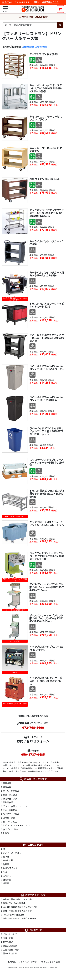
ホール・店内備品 (11, 791)
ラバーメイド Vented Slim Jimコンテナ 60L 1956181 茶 (46, 399)
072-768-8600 (33, 728)
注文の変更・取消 (11, 950)
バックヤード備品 (11, 814)
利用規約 (12, 962)
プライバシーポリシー (29, 962)
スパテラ (7, 876)
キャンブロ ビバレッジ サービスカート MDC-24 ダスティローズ (47, 681)
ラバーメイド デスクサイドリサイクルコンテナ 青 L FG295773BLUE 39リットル (47, 431)
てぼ (5, 872)
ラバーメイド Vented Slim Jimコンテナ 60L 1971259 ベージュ (47, 367)
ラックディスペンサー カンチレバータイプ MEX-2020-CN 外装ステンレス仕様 (47, 556)
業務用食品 (8, 802)
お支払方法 (8, 942)
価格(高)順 (42, 47)
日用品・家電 (9, 818)
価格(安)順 (29, 47)
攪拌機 (6, 857)
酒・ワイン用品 (10, 822)
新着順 (18, 47)
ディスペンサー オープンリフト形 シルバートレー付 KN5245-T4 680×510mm (47, 587)
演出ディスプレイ (11, 829)
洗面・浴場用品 (10, 810)
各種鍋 (6, 864)
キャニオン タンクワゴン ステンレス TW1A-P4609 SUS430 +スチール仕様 (46, 88)
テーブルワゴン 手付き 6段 (44, 54)
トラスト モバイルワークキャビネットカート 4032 (47, 305)
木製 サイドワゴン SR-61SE (44, 179)
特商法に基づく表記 (51, 962)
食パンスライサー (11, 868)
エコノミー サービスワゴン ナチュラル (46, 149)
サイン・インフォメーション (16, 825)
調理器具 (7, 787)
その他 (6, 833)
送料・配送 (8, 938)
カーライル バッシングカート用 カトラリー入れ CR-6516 (47, 274)
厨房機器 (7, 783)
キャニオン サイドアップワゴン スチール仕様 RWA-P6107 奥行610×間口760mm (47, 213)
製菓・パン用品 (10, 795)
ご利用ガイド (33, 930)
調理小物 (7, 880)
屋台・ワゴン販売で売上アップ (17, 911)
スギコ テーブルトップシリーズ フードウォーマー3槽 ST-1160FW (47, 463)
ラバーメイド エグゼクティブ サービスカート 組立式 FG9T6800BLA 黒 (47, 338)
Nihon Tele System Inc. (34, 967)
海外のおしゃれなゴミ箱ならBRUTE (19, 918)
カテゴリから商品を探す (33, 17)
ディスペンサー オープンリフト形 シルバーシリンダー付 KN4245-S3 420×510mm (46, 618)
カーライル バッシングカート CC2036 (46, 243)
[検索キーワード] (30, 25)
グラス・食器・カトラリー (15, 806)
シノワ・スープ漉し (12, 853)
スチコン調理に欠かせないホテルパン (20, 907)
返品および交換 (10, 946)
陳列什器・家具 (10, 799)
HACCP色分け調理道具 (13, 915)
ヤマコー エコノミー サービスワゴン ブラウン (46, 118)
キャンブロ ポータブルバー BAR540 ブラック (46, 648)
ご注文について (10, 934)
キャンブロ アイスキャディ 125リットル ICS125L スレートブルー (47, 525)
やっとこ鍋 (8, 860)
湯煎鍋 (6, 883)
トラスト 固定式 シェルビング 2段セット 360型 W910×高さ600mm (47, 494)
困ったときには (10, 953)
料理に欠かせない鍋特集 (14, 903)
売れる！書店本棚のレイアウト (17, 899)
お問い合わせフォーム (33, 741)
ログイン (6, 2)
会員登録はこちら (50, 2)
